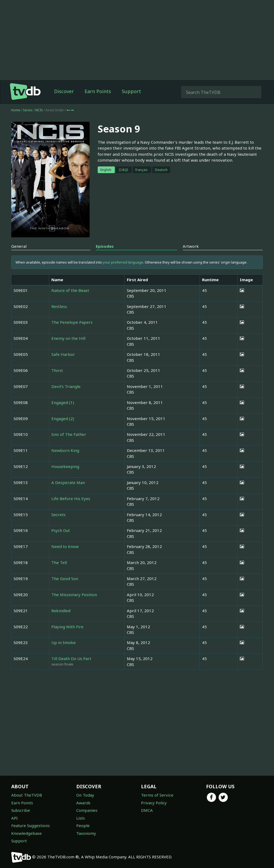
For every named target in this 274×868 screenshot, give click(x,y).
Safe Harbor (63, 354)
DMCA (147, 810)
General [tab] (19, 246)
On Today (85, 795)
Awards (83, 803)
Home (16, 110)
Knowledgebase (26, 833)
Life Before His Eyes (71, 498)
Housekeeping (65, 466)
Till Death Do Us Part (71, 658)
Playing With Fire (67, 627)
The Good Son (65, 578)
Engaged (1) (63, 402)
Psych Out (61, 530)
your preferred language (123, 262)
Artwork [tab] (191, 246)
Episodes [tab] (105, 246)
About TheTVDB (27, 795)
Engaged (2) (63, 418)
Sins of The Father (69, 434)
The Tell (59, 562)
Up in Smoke (64, 642)
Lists (81, 818)
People (83, 825)
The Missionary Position (74, 595)
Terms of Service (157, 795)
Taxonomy (86, 833)
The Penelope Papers (72, 322)
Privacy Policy (154, 803)
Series (28, 110)
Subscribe (21, 810)
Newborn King (65, 450)
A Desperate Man (68, 482)
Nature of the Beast (70, 290)
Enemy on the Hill (68, 338)
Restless (59, 306)
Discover (64, 91)
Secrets (58, 515)
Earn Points (98, 91)
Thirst (57, 370)
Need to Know (65, 546)
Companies (87, 810)
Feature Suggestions (31, 825)
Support (131, 91)
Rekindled (61, 611)
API (14, 818)
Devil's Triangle (66, 386)
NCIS (39, 110)
